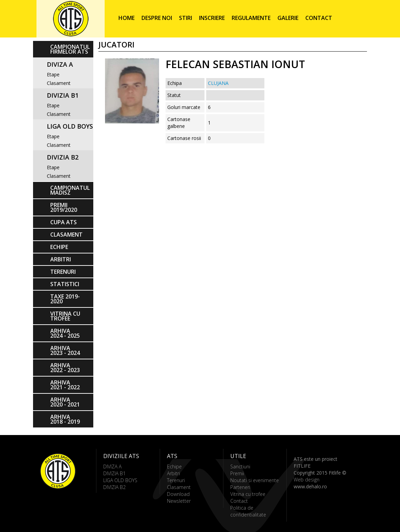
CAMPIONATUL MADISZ (70, 190)
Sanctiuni (240, 466)
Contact (319, 18)
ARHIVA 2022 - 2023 (65, 368)
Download (178, 494)
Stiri (186, 18)
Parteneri (240, 487)
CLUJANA (218, 83)
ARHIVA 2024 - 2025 (65, 333)
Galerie (288, 18)
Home (127, 18)
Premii (237, 473)
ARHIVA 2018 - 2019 (65, 419)
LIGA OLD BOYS (70, 126)
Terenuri (63, 272)
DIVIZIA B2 (63, 157)
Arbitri (61, 259)
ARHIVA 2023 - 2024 (65, 350)
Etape (53, 74)
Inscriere (212, 18)
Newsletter (179, 501)
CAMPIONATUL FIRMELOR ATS (70, 49)
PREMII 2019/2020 (64, 207)
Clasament (59, 83)
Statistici (65, 284)
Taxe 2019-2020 (65, 299)
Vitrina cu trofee (65, 316)
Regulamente (251, 18)
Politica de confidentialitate (248, 511)
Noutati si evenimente (255, 480)
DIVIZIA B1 (63, 95)
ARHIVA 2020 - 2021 (65, 402)
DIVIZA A (60, 64)
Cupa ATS (64, 222)
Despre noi (157, 18)
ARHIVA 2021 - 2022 (65, 385)
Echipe (59, 247)
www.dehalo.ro (310, 486)
